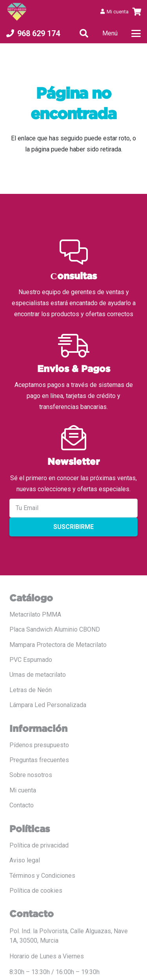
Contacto (22, 805)
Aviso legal (25, 860)
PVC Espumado (31, 660)
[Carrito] (137, 12)
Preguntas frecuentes (39, 760)
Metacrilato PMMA (35, 614)
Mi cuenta (23, 790)
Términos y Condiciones (42, 876)
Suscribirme (73, 527)
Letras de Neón (31, 690)
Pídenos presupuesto (39, 745)
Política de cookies (36, 891)
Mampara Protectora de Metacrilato (58, 645)
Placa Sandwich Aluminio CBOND (55, 629)
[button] (84, 33)
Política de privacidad (39, 845)
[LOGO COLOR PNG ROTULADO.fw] (17, 12)
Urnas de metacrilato (38, 675)
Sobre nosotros (31, 775)
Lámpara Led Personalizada (48, 705)
